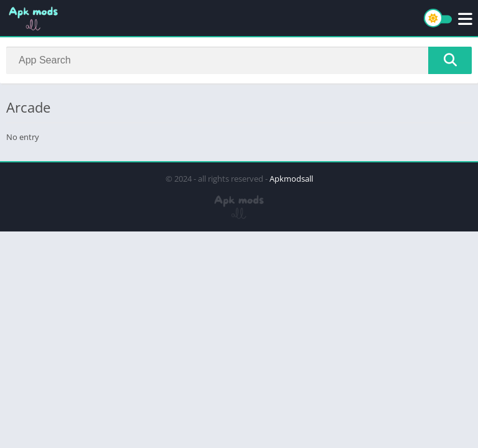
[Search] (239, 60)
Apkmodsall (291, 179)
